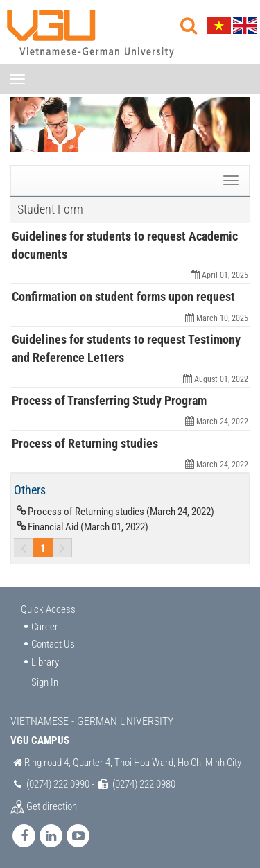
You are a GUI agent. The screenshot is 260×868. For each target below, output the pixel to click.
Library (45, 662)
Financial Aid (88, 527)
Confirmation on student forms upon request (123, 296)
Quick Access (48, 609)
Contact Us (53, 644)
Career (45, 627)
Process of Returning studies (85, 443)
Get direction (52, 806)
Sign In (45, 682)
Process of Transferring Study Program (109, 400)
